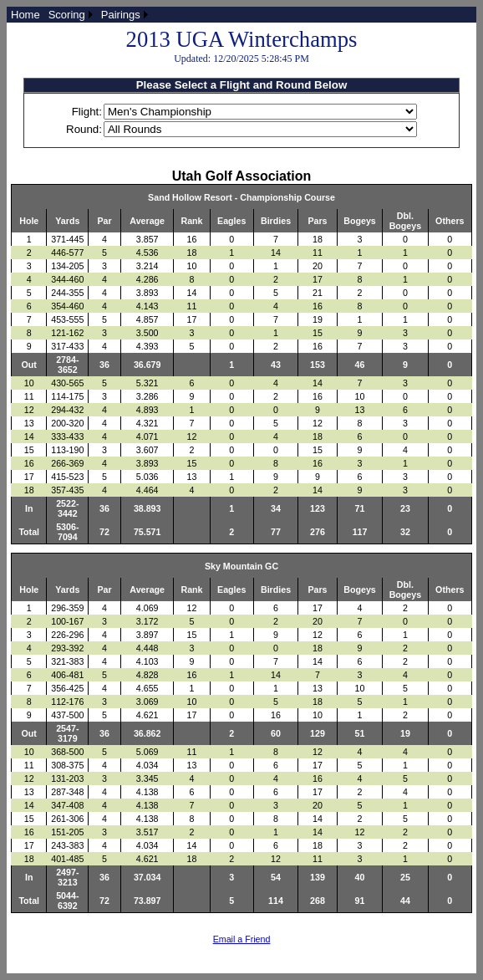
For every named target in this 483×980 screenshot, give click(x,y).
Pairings (121, 15)
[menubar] (79, 15)
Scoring (67, 15)
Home (25, 15)
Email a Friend (242, 939)
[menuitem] (25, 15)
